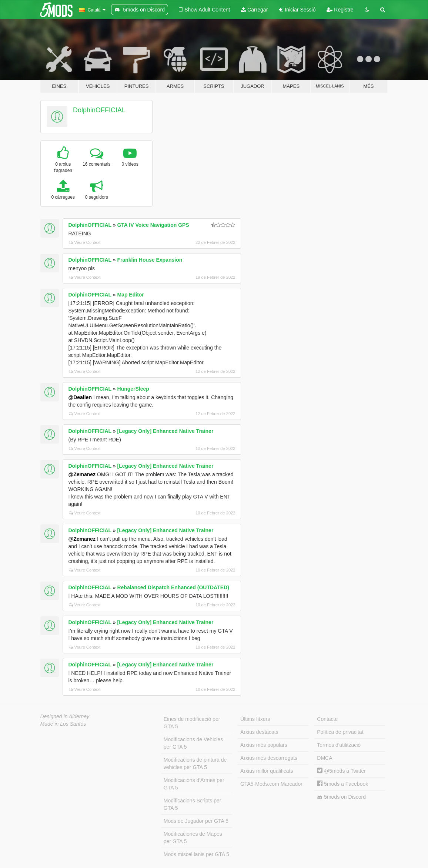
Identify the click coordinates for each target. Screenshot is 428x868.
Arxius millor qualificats (267, 771)
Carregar (254, 10)
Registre (340, 10)
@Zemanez (82, 474)
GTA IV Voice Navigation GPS (153, 225)
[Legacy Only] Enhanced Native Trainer (165, 431)
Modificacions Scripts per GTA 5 (193, 804)
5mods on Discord (341, 797)
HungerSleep (133, 389)
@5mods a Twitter (341, 771)
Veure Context (85, 242)
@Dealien (80, 397)
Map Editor (130, 295)
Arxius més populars (264, 745)
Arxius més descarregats (269, 758)
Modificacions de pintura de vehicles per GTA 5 (195, 763)
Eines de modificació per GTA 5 (192, 723)
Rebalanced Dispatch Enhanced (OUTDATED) (173, 587)
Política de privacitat (340, 732)
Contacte (327, 719)
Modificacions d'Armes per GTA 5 (194, 784)
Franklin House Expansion (150, 260)
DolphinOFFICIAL (99, 110)
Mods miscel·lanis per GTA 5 (196, 854)
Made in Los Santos (63, 724)
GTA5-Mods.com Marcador (271, 784)
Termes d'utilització (339, 745)
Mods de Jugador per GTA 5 (196, 821)
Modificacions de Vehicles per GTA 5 (193, 743)
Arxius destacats (259, 732)
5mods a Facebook (342, 784)
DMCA (325, 758)
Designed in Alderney (65, 716)
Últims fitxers (255, 719)
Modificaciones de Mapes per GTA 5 (193, 838)
